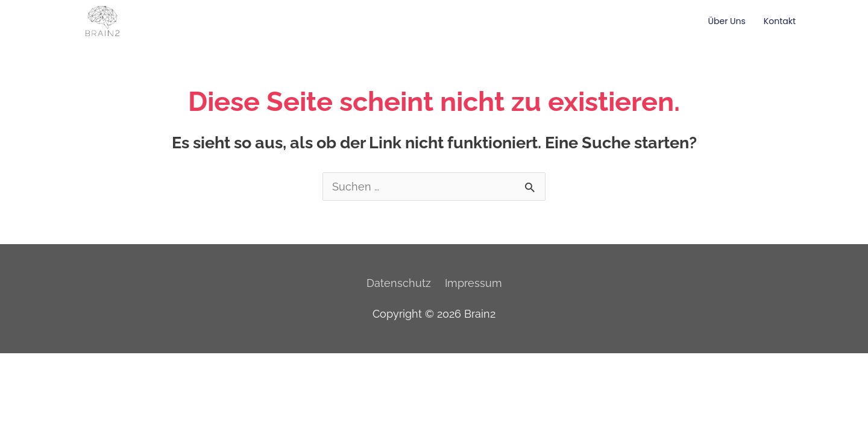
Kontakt (780, 21)
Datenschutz (399, 283)
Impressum (473, 283)
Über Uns (727, 21)
